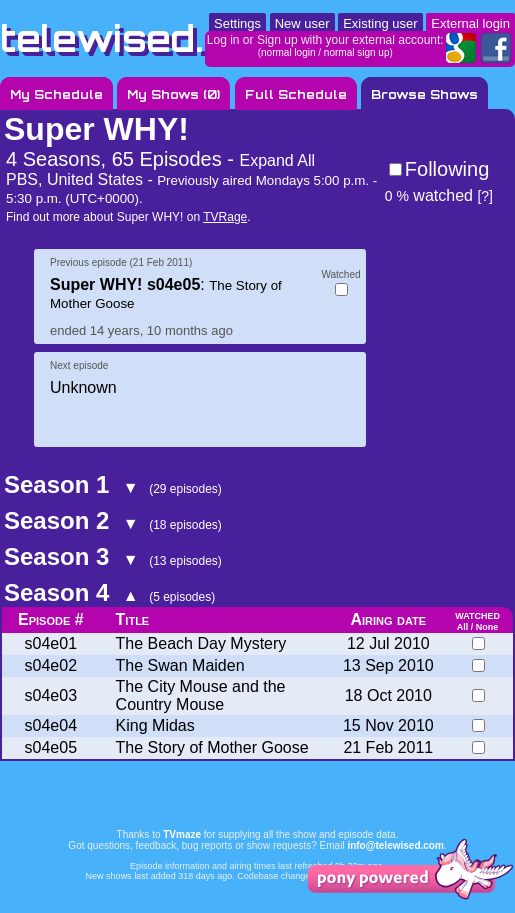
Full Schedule (296, 94)
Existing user (380, 23)
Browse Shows (424, 94)
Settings (237, 23)
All (463, 627)
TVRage (225, 217)
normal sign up (357, 52)
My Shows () (173, 94)
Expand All (277, 160)
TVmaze (182, 834)
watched (429, 195)
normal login (288, 52)
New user (302, 23)
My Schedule (56, 94)
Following (447, 169)
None (487, 627)
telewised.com (144, 38)
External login (470, 23)
